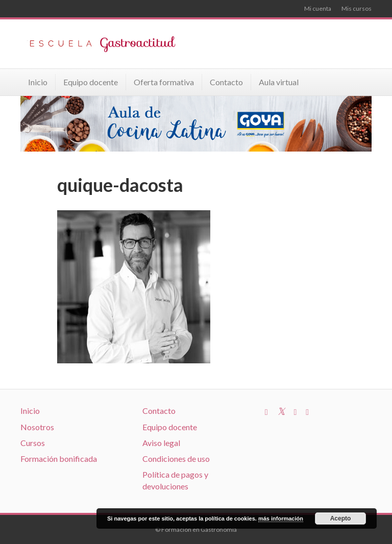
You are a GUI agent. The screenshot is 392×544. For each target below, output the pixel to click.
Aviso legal (161, 443)
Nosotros (37, 427)
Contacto (226, 82)
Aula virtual (279, 82)
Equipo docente (91, 82)
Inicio (38, 82)
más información (281, 518)
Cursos (33, 443)
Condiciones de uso (176, 459)
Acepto (341, 518)
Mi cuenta (318, 8)
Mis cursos (357, 8)
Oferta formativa (164, 82)
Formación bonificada (59, 459)
